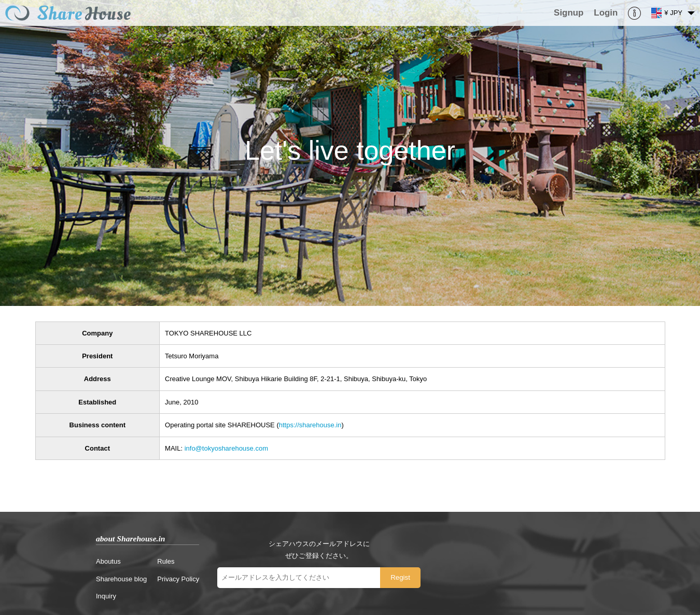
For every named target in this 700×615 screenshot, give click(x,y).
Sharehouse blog (121, 579)
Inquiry (106, 596)
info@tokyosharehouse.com (226, 448)
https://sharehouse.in (310, 425)
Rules (166, 561)
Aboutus (108, 561)
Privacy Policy (178, 579)
